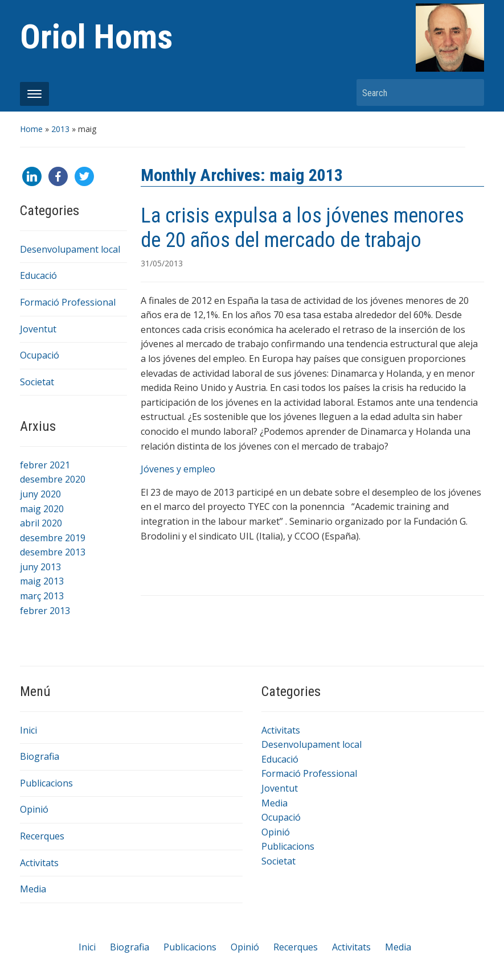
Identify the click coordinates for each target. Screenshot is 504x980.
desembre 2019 (53, 538)
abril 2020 (41, 523)
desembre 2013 (53, 552)
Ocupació (40, 355)
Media (33, 889)
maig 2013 (42, 581)
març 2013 (42, 596)
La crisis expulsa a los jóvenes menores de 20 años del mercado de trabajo (302, 228)
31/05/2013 (162, 263)
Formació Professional (68, 302)
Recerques (42, 836)
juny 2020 (40, 494)
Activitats (39, 863)
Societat (37, 382)
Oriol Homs (96, 37)
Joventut (38, 329)
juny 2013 (40, 567)
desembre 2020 (53, 479)
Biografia (40, 756)
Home (31, 129)
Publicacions (46, 783)
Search (470, 92)
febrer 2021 (45, 465)
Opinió (34, 809)
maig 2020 (42, 509)
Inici (28, 730)
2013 (60, 129)
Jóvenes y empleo (178, 469)
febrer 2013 (45, 611)
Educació (38, 275)
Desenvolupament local (70, 249)
